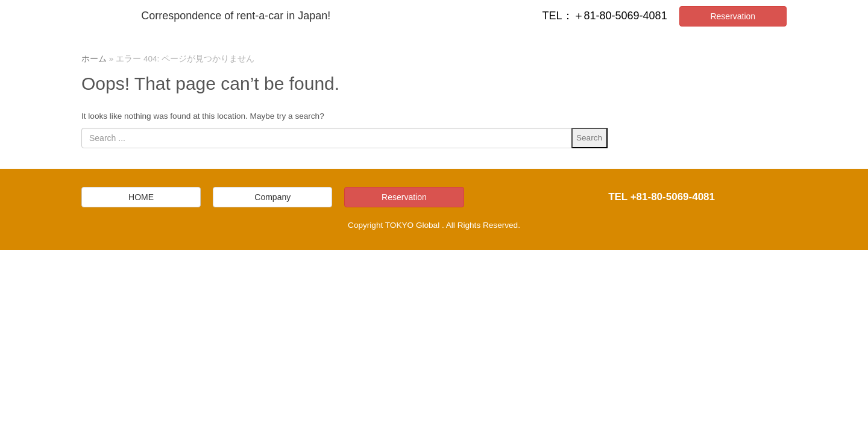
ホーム (94, 59)
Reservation (733, 16)
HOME (141, 197)
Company (272, 197)
